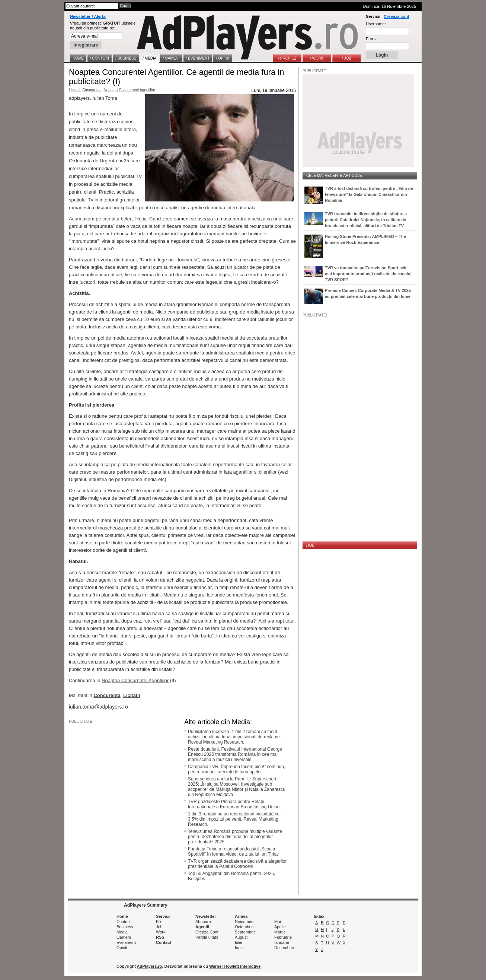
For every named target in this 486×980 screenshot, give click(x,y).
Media (122, 932)
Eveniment (126, 942)
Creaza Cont (207, 932)
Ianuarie (282, 942)
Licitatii (75, 90)
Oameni (124, 937)
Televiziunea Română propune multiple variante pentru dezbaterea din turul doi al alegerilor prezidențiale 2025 (235, 837)
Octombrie (244, 927)
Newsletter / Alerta (88, 16)
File (159, 922)
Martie (280, 932)
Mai (278, 922)
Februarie (283, 937)
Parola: (372, 39)
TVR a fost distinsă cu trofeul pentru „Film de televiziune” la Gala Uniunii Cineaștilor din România (369, 194)
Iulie (239, 942)
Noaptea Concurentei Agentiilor (129, 90)
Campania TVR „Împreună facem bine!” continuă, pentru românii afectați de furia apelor (236, 769)
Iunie (239, 948)
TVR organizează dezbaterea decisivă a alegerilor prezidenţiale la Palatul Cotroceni (237, 864)
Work (161, 932)
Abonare (203, 922)
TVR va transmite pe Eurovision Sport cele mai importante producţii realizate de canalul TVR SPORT (368, 274)
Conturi (123, 922)
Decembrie (284, 948)
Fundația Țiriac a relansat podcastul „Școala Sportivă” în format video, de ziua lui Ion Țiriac (233, 852)
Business (125, 927)
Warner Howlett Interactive (235, 966)
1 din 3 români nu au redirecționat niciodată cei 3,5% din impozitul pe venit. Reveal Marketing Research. (234, 819)
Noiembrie (244, 922)
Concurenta (92, 90)
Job (159, 927)
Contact (164, 942)
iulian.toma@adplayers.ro (98, 707)
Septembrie (245, 932)
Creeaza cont (396, 16)
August (241, 937)
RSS (160, 937)
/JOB (310, 545)
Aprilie (280, 927)
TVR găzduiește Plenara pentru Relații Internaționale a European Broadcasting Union (234, 804)
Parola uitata (207, 937)
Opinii (122, 948)
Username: (376, 24)
